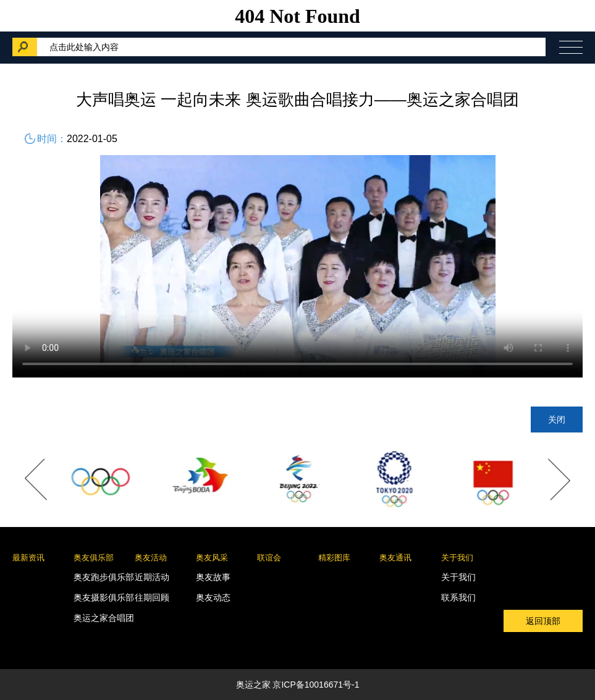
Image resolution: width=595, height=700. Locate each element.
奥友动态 (213, 597)
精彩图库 (334, 558)
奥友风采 (212, 558)
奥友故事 (213, 577)
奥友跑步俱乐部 (104, 577)
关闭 (557, 420)
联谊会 (269, 558)
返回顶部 (543, 621)
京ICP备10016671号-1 (316, 685)
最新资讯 (28, 558)
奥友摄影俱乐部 (104, 597)
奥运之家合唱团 (104, 618)
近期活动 (152, 577)
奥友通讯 (395, 558)
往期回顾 (152, 597)
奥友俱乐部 (94, 558)
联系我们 (458, 597)
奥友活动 (151, 558)
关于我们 (457, 558)
